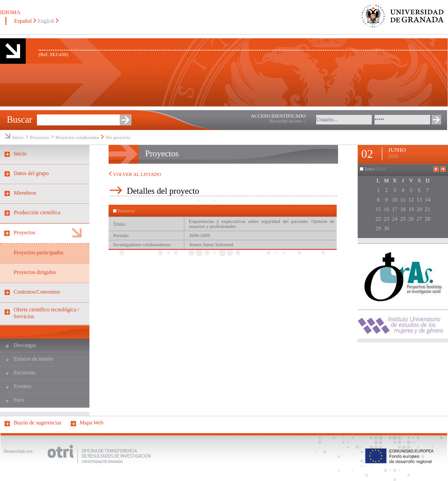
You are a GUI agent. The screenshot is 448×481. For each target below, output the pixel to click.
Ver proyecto (118, 137)
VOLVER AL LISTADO (135, 174)
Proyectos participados (39, 253)
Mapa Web (92, 423)
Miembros (25, 193)
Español (23, 21)
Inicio (18, 137)
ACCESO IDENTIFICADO (278, 116)
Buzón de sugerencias (38, 423)
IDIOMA (10, 12)
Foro (19, 400)
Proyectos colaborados (78, 137)
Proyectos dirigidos (35, 272)
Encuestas (25, 372)
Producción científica (37, 212)
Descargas (25, 345)
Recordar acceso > (288, 121)
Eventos (23, 386)
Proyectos (40, 137)
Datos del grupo (31, 173)
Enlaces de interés (34, 359)
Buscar (20, 119)
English (46, 21)
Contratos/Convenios (37, 292)
